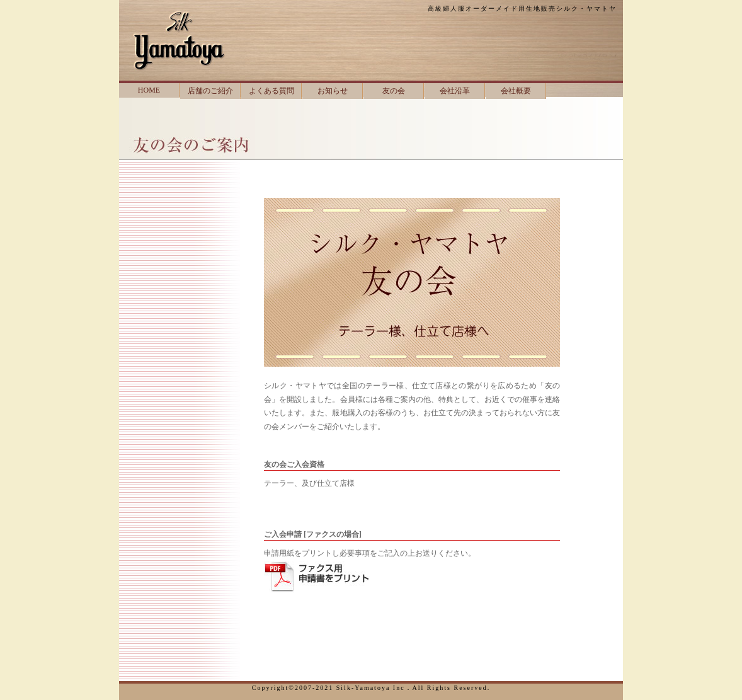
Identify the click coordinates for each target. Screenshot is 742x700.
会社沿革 (455, 91)
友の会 (394, 91)
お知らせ (333, 91)
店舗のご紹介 (210, 91)
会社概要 (516, 91)
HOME (149, 90)
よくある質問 (271, 91)
